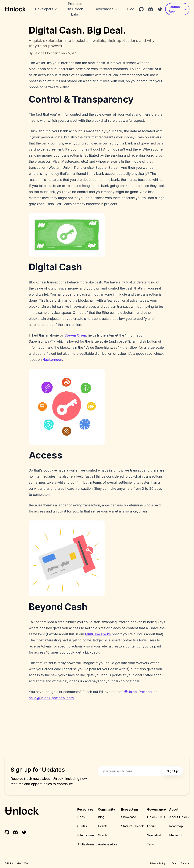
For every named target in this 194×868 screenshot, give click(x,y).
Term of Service (180, 863)
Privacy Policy (158, 863)
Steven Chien (75, 335)
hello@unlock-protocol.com (51, 698)
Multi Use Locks (98, 634)
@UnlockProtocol (138, 692)
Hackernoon (52, 360)
